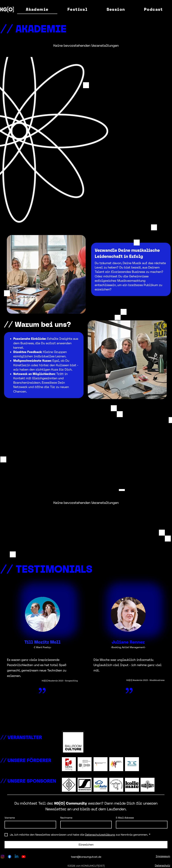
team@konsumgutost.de (86, 857)
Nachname (66, 818)
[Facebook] (10, 857)
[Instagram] (3, 857)
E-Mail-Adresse (125, 818)
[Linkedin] (17, 857)
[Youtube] (24, 857)
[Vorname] (29, 825)
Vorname (10, 818)
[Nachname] (85, 825)
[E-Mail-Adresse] (141, 825)
